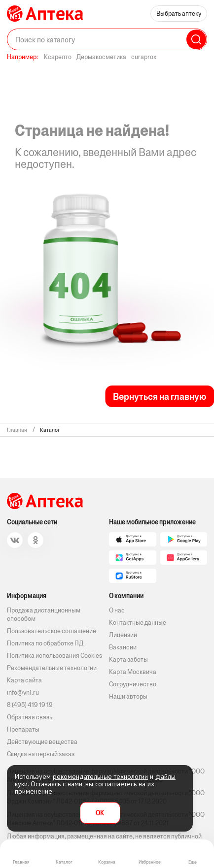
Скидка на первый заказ (41, 754)
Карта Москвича (133, 672)
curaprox (144, 57)
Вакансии (123, 647)
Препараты (23, 729)
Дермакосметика (101, 57)
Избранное (150, 862)
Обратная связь (30, 717)
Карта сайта (24, 680)
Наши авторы (128, 696)
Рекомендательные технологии (52, 668)
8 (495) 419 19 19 (30, 705)
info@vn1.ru (23, 692)
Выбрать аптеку (179, 14)
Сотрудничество (133, 684)
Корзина (107, 862)
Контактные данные (138, 623)
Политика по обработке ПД (45, 643)
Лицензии (123, 635)
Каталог (64, 862)
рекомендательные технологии (100, 776)
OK (100, 813)
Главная (21, 862)
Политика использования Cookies (54, 656)
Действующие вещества (42, 742)
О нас (117, 610)
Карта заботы (128, 659)
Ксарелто (58, 57)
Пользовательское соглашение (52, 631)
